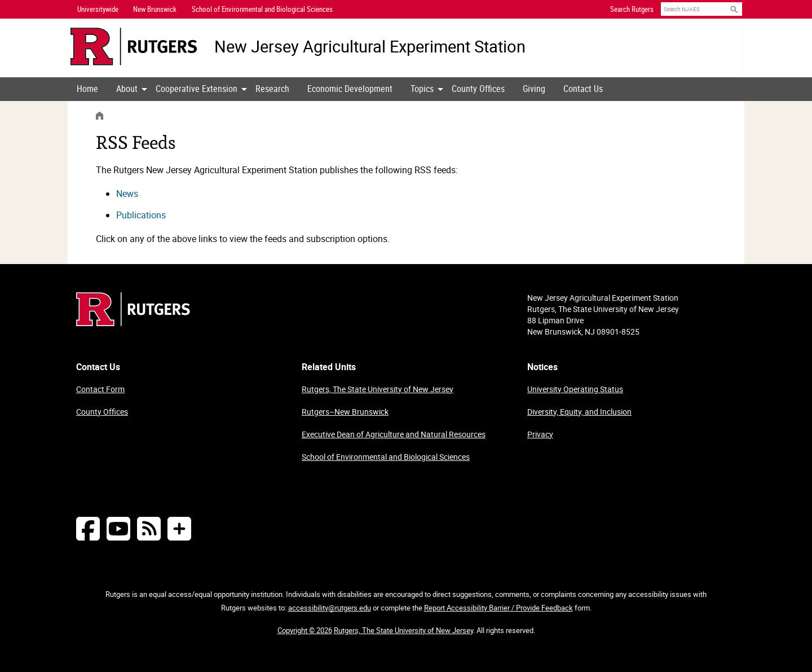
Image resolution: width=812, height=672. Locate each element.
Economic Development (350, 89)
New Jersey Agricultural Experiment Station (370, 47)
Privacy (540, 434)
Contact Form (100, 389)
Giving (534, 89)
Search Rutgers (632, 9)
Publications (141, 215)
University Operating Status (575, 389)
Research (272, 89)
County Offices (478, 89)
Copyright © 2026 (305, 630)
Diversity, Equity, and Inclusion (579, 412)
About (127, 89)
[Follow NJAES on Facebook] (88, 528)
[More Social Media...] (179, 528)
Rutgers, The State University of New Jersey (378, 389)
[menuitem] (87, 89)
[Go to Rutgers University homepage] (134, 47)
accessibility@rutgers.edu (330, 608)
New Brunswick (155, 9)
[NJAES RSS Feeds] (149, 528)
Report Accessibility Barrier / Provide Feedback (498, 608)
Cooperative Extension (197, 89)
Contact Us (583, 89)
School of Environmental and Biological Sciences (386, 457)
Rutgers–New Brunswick (345, 412)
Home (87, 89)
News (127, 194)
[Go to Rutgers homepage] (133, 323)
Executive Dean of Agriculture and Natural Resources (394, 434)
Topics (422, 89)
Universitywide (98, 9)
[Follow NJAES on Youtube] (118, 528)
